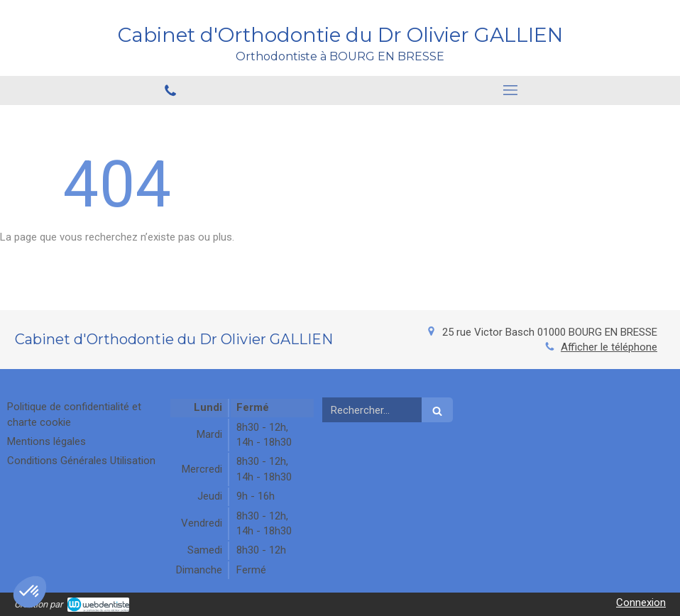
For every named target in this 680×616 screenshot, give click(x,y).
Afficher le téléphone (609, 347)
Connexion (641, 603)
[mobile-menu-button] (510, 90)
